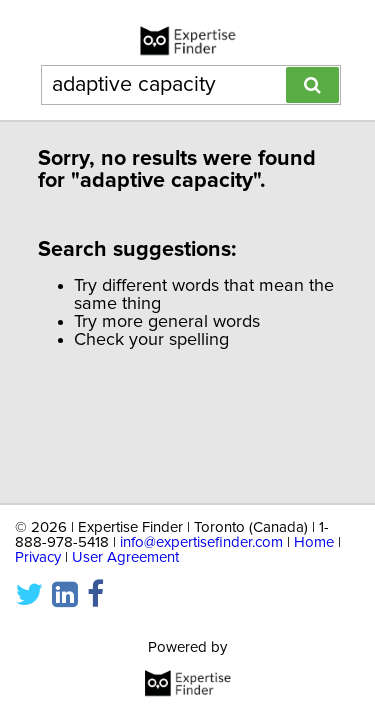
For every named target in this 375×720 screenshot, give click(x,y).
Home (314, 542)
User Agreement (125, 557)
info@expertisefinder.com (201, 542)
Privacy (38, 557)
